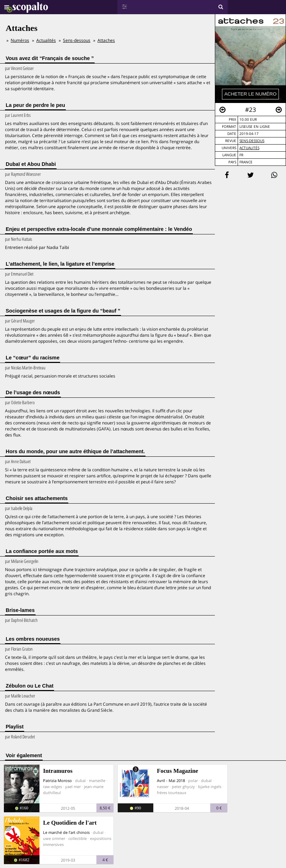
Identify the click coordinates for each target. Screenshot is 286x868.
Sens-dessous (252, 141)
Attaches (106, 40)
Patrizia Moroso (57, 780)
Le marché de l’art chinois (66, 832)
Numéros (20, 40)
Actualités (249, 148)
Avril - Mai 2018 (171, 780)
